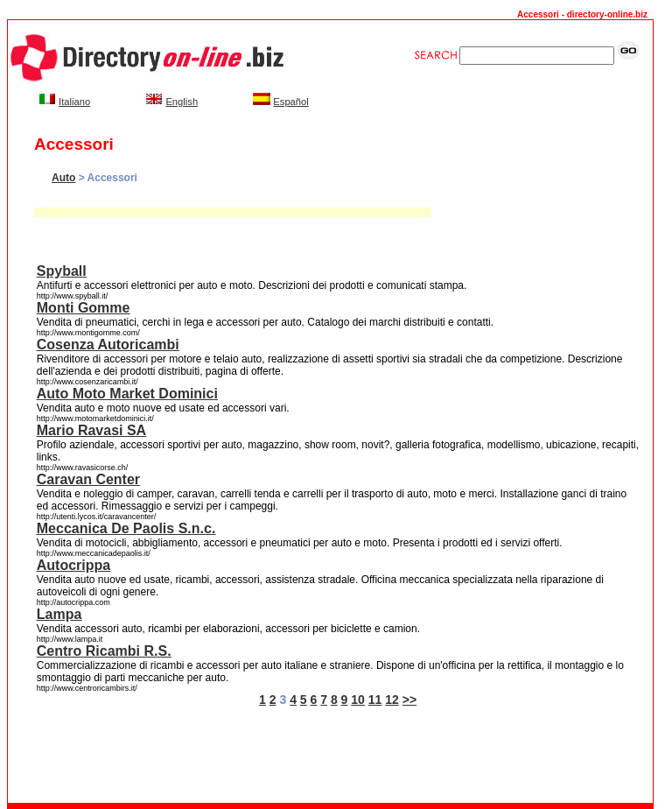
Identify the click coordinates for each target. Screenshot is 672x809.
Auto (63, 178)
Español (290, 102)
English (182, 102)
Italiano (74, 102)
